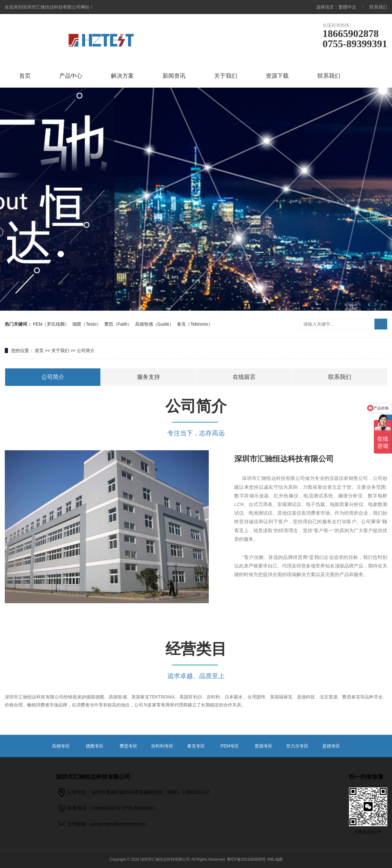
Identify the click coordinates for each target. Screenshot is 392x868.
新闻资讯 (174, 76)
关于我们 (226, 76)
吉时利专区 (162, 746)
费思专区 (128, 746)
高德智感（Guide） (154, 324)
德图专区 (95, 746)
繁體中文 (347, 7)
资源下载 (277, 76)
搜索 (381, 324)
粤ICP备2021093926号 (247, 859)
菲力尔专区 (297, 746)
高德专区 (61, 746)
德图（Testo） (87, 324)
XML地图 (275, 859)
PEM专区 (230, 746)
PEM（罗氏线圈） (51, 324)
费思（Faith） (118, 324)
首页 (25, 76)
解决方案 (122, 76)
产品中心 (71, 76)
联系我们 (378, 7)
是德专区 (331, 746)
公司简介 (86, 351)
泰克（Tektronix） (195, 324)
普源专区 (264, 746)
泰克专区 (196, 746)
